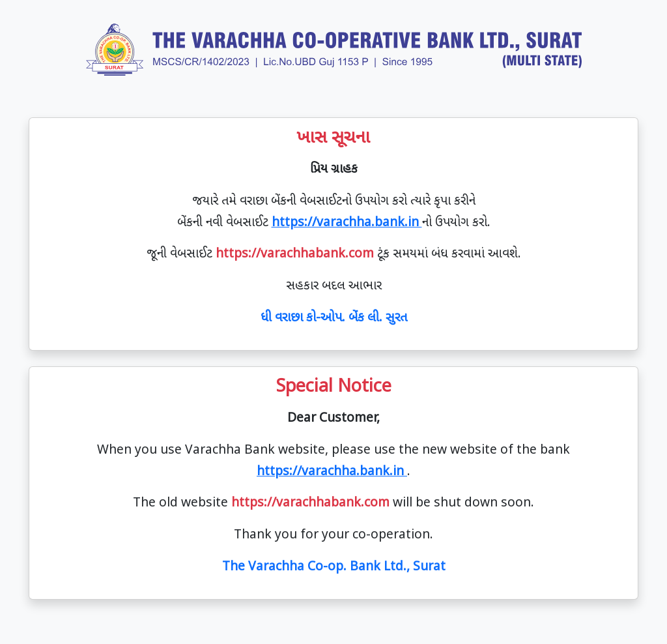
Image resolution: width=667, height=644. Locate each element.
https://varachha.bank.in (347, 223)
